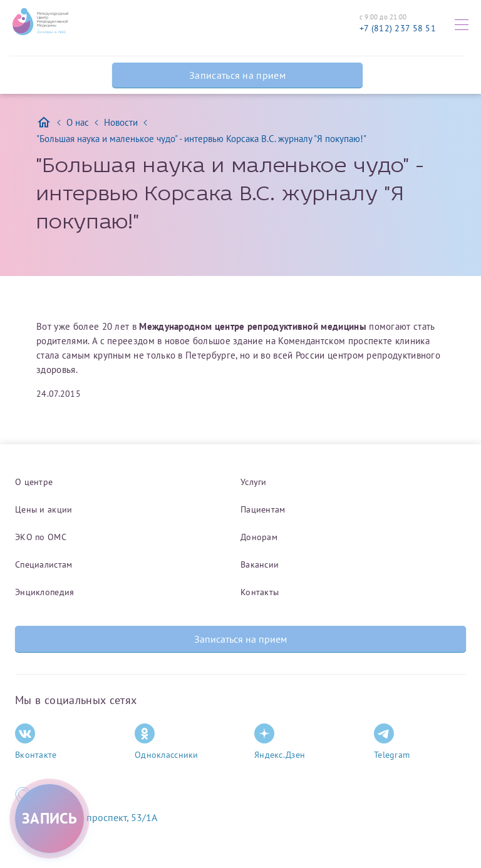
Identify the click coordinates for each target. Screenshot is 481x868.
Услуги (254, 482)
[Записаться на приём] (49, 819)
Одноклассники (167, 742)
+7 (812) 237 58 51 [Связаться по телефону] (398, 28)
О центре (34, 482)
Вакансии (260, 564)
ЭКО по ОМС (41, 537)
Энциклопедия (44, 592)
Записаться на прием (237, 75)
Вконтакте (36, 742)
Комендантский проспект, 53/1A (86, 817)
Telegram (392, 742)
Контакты (260, 592)
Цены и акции (44, 509)
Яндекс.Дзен (280, 742)
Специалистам (44, 564)
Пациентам (263, 509)
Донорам (259, 537)
